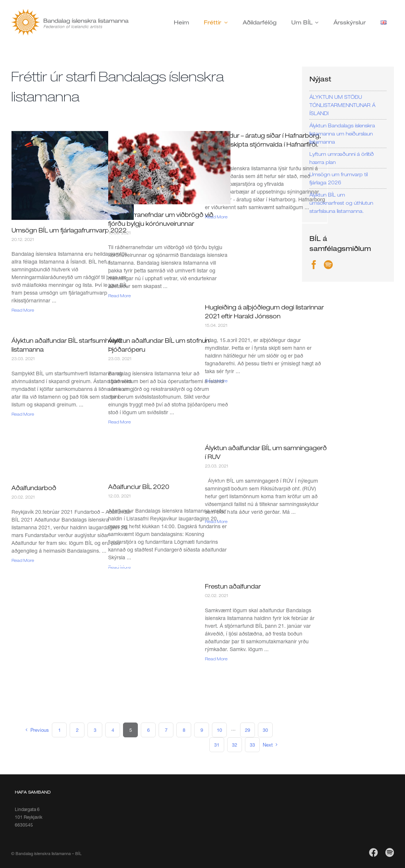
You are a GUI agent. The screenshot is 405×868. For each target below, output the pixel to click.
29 (248, 730)
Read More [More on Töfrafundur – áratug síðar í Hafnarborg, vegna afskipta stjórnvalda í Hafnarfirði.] (216, 217)
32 (235, 745)
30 (265, 730)
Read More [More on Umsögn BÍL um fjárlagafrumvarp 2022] (23, 310)
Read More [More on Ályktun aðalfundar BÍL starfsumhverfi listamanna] (23, 414)
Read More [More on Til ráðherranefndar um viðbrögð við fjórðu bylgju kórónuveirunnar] (119, 296)
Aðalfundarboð (34, 488)
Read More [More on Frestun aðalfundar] (216, 659)
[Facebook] (314, 265)
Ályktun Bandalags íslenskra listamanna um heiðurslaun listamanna (342, 134)
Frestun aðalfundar (233, 586)
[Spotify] (328, 265)
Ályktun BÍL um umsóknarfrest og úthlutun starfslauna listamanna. (341, 203)
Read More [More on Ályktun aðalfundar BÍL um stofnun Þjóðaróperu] (119, 422)
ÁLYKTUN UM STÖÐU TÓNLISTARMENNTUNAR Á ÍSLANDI (342, 105)
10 (219, 730)
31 (217, 745)
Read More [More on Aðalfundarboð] (23, 560)
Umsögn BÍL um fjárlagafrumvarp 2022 (69, 230)
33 (252, 745)
